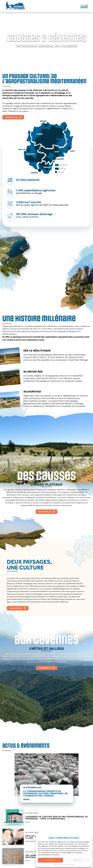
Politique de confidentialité (64, 864)
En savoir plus (13, 117)
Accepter (51, 860)
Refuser (77, 860)
